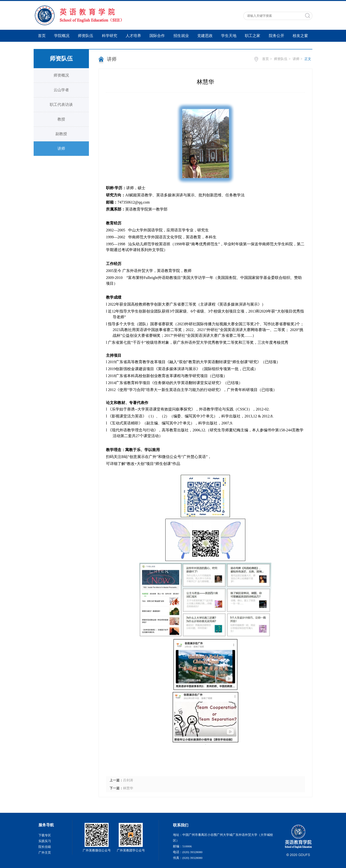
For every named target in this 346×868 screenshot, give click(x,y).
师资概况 (61, 75)
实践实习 (45, 841)
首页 (42, 36)
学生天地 (229, 36)
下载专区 (45, 835)
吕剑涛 (128, 780)
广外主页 (45, 853)
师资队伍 (86, 36)
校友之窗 (300, 36)
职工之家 (253, 36)
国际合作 (157, 36)
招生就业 (181, 36)
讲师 (61, 148)
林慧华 (128, 788)
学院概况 (62, 36)
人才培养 (133, 36)
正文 (308, 59)
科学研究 (110, 36)
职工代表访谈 (61, 105)
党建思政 (205, 36)
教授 (61, 119)
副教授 (61, 134)
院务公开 (277, 36)
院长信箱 (45, 847)
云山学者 (61, 90)
